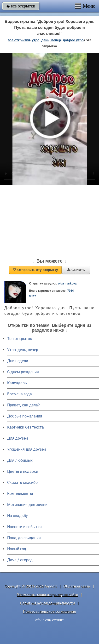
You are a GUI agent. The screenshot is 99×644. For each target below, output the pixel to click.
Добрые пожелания (25, 416)
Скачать (76, 270)
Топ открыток (20, 339)
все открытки (21, 6)
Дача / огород (20, 560)
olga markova (67, 284)
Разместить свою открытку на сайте (47, 595)
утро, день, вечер (47, 40)
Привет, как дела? (23, 405)
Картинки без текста (26, 427)
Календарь (17, 383)
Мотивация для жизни (27, 505)
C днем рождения (23, 372)
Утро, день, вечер (23, 350)
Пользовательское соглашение (49, 611)
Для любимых (20, 460)
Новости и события (24, 527)
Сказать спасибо (22, 483)
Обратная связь (77, 586)
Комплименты (20, 494)
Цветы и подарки (23, 471)
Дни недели (18, 361)
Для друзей (17, 438)
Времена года (20, 394)
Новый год (17, 549)
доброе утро (73, 40)
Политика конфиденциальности (47, 603)
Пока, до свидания (24, 538)
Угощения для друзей (26, 449)
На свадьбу (17, 516)
